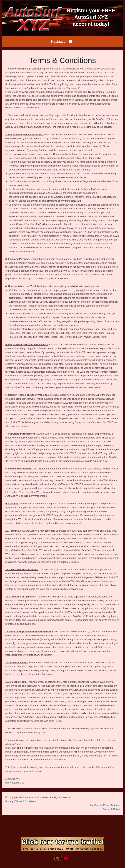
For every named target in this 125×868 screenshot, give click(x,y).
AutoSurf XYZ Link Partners (105, 805)
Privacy (9, 801)
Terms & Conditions (26, 801)
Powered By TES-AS (111, 809)
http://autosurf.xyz (15, 783)
